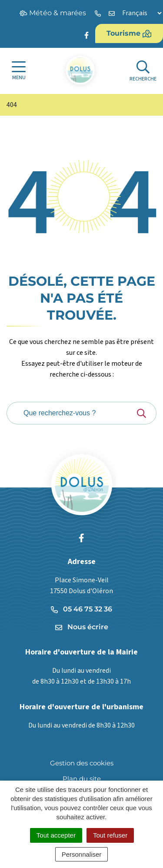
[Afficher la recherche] (143, 71)
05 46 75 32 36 (81, 609)
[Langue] (142, 13)
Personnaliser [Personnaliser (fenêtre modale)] (82, 854)
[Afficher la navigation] (19, 71)
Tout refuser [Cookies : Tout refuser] (110, 835)
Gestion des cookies (82, 763)
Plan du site (82, 779)
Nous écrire (82, 627)
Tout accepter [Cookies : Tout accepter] (56, 835)
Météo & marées (53, 13)
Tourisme (129, 33)
